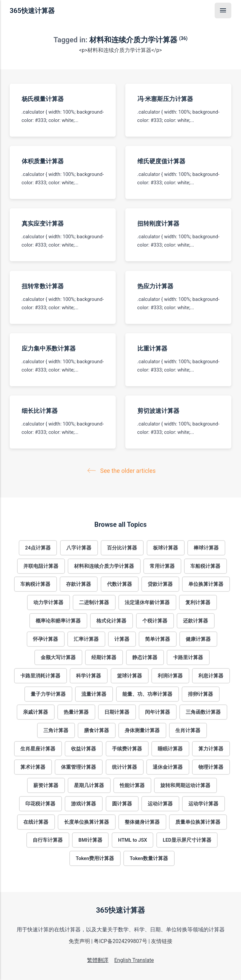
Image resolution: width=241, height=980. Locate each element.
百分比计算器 (122, 547)
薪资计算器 (46, 785)
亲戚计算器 (35, 712)
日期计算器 (117, 712)
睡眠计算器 (170, 749)
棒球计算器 (206, 547)
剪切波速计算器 (158, 411)
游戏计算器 (84, 803)
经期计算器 (104, 657)
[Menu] (223, 10)
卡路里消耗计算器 (40, 675)
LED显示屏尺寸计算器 (187, 840)
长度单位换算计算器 (86, 822)
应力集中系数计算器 (49, 348)
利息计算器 (211, 675)
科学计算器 (89, 675)
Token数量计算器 (149, 858)
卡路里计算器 (188, 657)
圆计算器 (122, 803)
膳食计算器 (96, 730)
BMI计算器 (90, 840)
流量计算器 (94, 694)
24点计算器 (38, 547)
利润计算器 (170, 675)
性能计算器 (132, 785)
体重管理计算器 (79, 767)
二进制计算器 (94, 602)
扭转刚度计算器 (158, 223)
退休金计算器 (168, 767)
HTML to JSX (132, 840)
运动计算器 (160, 803)
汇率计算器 (86, 639)
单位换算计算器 (206, 584)
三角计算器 (56, 730)
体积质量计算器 (43, 161)
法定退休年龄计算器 (147, 602)
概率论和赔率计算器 (58, 621)
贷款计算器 (160, 584)
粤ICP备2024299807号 (120, 941)
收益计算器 (84, 749)
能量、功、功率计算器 (147, 694)
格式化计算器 (112, 621)
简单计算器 (158, 639)
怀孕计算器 (45, 639)
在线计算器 (36, 822)
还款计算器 (195, 621)
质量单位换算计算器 (198, 822)
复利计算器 (198, 602)
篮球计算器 (129, 675)
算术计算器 (33, 767)
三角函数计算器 (203, 712)
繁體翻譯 (98, 960)
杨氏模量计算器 (43, 98)
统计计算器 (124, 767)
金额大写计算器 (58, 657)
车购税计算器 (35, 584)
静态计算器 (145, 657)
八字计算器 (79, 547)
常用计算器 (162, 566)
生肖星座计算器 (38, 749)
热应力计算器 (155, 286)
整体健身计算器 (142, 822)
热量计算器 (76, 712)
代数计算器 (119, 584)
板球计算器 (165, 547)
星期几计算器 (89, 785)
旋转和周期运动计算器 (186, 785)
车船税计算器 (206, 566)
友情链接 (162, 941)
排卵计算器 (200, 694)
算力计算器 (211, 749)
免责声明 (79, 941)
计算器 (122, 639)
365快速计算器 (32, 11)
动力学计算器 (48, 602)
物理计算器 (211, 767)
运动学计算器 (203, 803)
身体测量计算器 (142, 730)
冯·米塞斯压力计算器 (165, 98)
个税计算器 (155, 621)
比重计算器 (152, 348)
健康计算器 (198, 639)
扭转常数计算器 (43, 286)
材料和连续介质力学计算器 (104, 566)
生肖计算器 (188, 730)
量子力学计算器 (48, 694)
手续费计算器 (127, 749)
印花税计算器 (40, 803)
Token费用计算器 (95, 858)
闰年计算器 (158, 712)
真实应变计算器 (43, 223)
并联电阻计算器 (41, 566)
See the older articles (123, 471)
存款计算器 (79, 584)
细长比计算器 (40, 411)
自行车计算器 (48, 840)
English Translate (134, 960)
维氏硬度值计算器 (161, 161)
